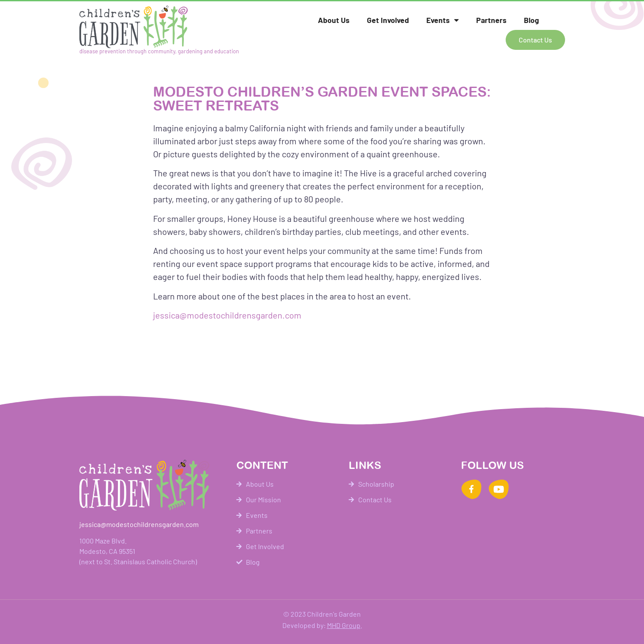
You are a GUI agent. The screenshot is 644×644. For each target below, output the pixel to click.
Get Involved (388, 20)
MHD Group (344, 625)
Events (443, 20)
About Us (334, 20)
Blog (531, 20)
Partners (491, 20)
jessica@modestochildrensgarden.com (227, 315)
